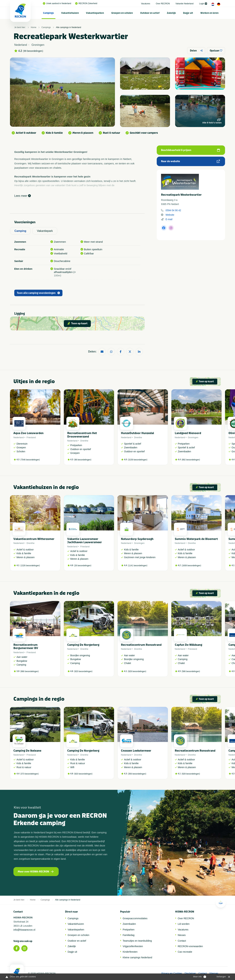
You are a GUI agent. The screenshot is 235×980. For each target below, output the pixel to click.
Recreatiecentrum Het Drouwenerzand (82, 435)
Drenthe (84, 441)
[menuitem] (49, 13)
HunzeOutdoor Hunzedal (137, 433)
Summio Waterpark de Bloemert (196, 539)
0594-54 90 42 (173, 210)
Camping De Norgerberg (83, 645)
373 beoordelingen (30, 774)
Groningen (193, 437)
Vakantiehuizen (70, 13)
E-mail (169, 219)
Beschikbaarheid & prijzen (190, 150)
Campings (48, 13)
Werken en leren (209, 13)
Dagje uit (188, 13)
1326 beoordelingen (30, 566)
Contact (182, 941)
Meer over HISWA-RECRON (36, 872)
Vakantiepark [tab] (45, 231)
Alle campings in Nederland (68, 27)
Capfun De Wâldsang (188, 645)
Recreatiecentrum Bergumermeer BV (26, 646)
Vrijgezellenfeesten (133, 946)
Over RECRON (163, 4)
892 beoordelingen (191, 460)
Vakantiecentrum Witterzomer (34, 539)
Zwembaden (129, 924)
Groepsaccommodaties (135, 918)
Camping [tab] (20, 231)
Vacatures (146, 4)
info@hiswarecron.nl (24, 930)
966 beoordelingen (30, 671)
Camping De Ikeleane (27, 751)
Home (34, 27)
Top (221, 902)
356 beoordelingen (137, 774)
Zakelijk (171, 13)
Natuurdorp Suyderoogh (137, 539)
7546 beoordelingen (30, 460)
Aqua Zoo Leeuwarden (28, 433)
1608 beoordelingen (191, 566)
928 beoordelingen (137, 671)
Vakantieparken (95, 13)
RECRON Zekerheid (86, 3)
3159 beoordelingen (138, 460)
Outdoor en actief (150, 13)
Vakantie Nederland (185, 4)
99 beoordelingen (33, 51)
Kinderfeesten (130, 952)
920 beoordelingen (83, 671)
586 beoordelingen (191, 671)
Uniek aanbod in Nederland (57, 3)
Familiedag (129, 935)
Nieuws (182, 935)
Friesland (31, 437)
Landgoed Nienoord (188, 433)
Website (170, 215)
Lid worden (184, 924)
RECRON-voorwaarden (190, 946)
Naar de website (190, 161)
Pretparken (129, 930)
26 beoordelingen (83, 566)
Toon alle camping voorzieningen (38, 293)
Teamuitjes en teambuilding (137, 941)
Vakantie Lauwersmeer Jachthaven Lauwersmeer (85, 541)
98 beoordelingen (83, 460)
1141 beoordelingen (138, 566)
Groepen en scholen (122, 13)
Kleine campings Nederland (137, 957)
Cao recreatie (185, 952)
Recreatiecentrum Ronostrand (141, 645)
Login (203, 4)
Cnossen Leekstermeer (136, 751)
